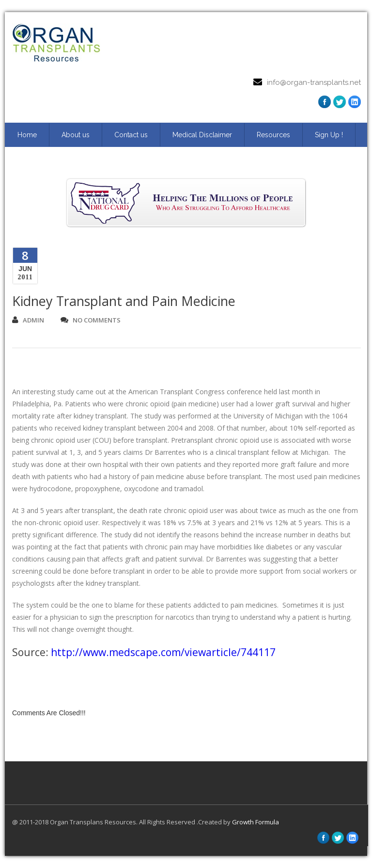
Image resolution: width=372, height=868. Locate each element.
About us (76, 135)
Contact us (131, 135)
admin (28, 320)
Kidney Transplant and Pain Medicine (124, 301)
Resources (273, 135)
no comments (91, 320)
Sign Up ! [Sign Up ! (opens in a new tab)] (329, 135)
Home (27, 135)
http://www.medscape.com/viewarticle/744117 (163, 652)
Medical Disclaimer (202, 135)
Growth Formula (256, 822)
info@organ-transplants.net (314, 82)
